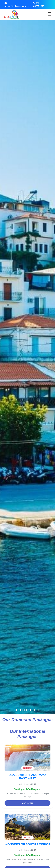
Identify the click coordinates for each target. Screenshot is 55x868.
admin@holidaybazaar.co (17, 6)
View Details (27, 803)
